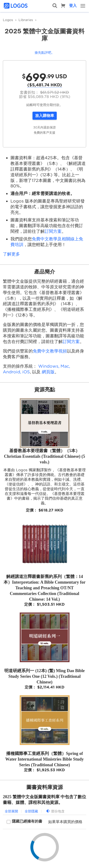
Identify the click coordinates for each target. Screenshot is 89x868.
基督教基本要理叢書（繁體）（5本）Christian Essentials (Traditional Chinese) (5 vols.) (45, 456)
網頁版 (48, 372)
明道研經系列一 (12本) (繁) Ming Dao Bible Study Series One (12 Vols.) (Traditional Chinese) (44, 676)
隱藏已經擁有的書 (27, 821)
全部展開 (11, 811)
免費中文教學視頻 (50, 351)
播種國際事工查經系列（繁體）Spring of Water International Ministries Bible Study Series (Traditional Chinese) (44, 759)
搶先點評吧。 (45, 53)
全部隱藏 (31, 811)
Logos (8, 20)
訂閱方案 (53, 231)
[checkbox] (24, 822)
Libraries (26, 20)
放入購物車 (45, 116)
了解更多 (11, 254)
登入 (73, 6)
